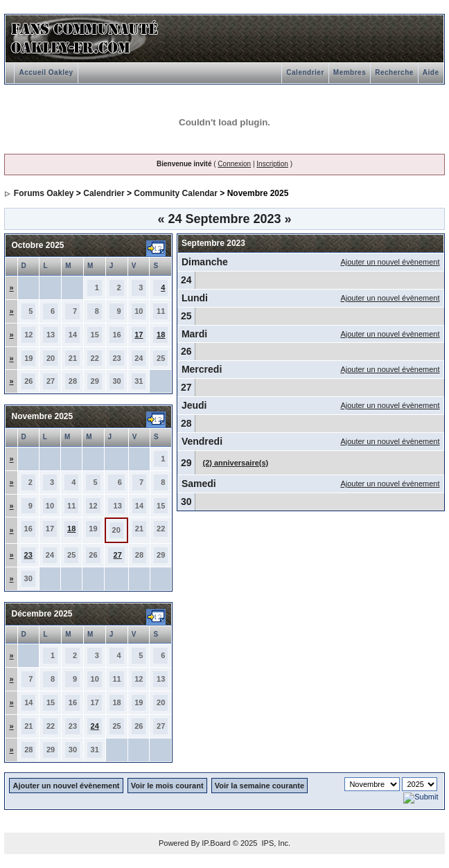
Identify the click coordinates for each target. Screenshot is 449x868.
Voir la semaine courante (259, 786)
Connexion (234, 164)
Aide (431, 72)
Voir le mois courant (167, 786)
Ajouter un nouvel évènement (390, 262)
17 (139, 335)
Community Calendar (176, 193)
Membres (350, 72)
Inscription (272, 164)
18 (161, 335)
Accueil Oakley (46, 72)
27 (118, 555)
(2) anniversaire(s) (235, 463)
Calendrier (305, 72)
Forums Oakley (44, 193)
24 (95, 726)
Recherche (394, 72)
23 (28, 555)
